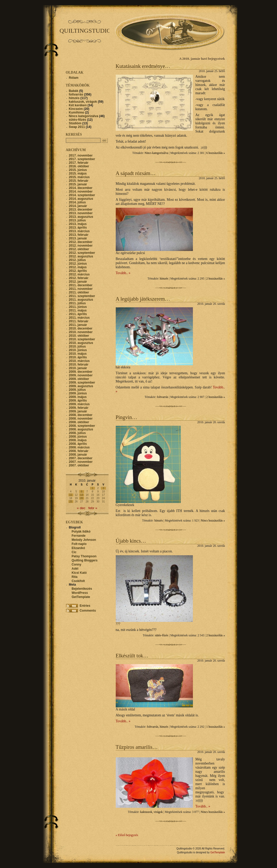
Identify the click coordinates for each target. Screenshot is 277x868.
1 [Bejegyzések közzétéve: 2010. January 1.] (93, 488)
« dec (81, 508)
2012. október (79, 249)
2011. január (78, 325)
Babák (74, 91)
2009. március (79, 404)
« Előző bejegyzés (127, 835)
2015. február (79, 181)
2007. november (81, 462)
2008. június (78, 437)
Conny (77, 565)
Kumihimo (77, 112)
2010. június (78, 350)
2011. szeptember (82, 296)
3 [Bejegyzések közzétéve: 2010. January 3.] (103, 488)
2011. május (78, 310)
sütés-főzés (162, 635)
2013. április (78, 228)
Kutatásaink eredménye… (143, 66)
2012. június (78, 264)
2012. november (81, 246)
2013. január (78, 238)
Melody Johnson (84, 540)
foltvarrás (163, 397)
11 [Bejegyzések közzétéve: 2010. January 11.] (71, 495)
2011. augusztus (81, 300)
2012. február (79, 278)
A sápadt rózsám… (136, 173)
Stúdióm (75, 123)
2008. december (81, 415)
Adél (75, 569)
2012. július (77, 260)
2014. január (78, 206)
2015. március (79, 177)
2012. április (78, 271)
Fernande (79, 536)
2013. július (77, 220)
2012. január (78, 282)
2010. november (81, 332)
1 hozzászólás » (216, 727)
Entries (85, 606)
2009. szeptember (82, 383)
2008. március (79, 447)
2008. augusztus (81, 429)
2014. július (77, 202)
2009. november (81, 375)
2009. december (81, 372)
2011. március (79, 318)
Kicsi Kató (79, 573)
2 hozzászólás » (216, 279)
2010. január (78, 368)
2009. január (78, 411)
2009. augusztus (81, 386)
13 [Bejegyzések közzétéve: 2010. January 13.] (82, 495)
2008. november (81, 419)
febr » (93, 508)
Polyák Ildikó (81, 532)
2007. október (79, 465)
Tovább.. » (123, 273)
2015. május (78, 173)
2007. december (81, 458)
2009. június (78, 393)
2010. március (79, 361)
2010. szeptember (82, 339)
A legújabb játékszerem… (143, 299)
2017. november (81, 155)
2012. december (81, 242)
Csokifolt (78, 581)
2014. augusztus (81, 199)
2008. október (79, 422)
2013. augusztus (81, 217)
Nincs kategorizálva (156, 153)
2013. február (79, 235)
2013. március (79, 231)
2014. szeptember (82, 195)
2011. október (79, 292)
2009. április (78, 401)
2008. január (78, 455)
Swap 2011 (77, 127)
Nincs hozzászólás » (213, 521)
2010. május (78, 354)
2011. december (81, 285)
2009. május (78, 397)
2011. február (79, 321)
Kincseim (76, 109)
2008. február (79, 451)
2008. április (78, 444)
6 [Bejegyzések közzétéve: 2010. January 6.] (82, 492)
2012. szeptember (82, 253)
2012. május (78, 267)
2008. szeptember (82, 426)
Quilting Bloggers (85, 560)
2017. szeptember (82, 159)
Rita (75, 577)
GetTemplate (81, 597)
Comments (88, 611)
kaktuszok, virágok (151, 812)
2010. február (79, 364)
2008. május (78, 440)
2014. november (81, 192)
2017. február (79, 163)
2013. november (81, 213)
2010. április (78, 357)
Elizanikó (78, 548)
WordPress (80, 593)
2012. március (79, 274)
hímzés (164, 279)
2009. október (79, 379)
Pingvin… (127, 417)
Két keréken (78, 105)
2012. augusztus (81, 256)
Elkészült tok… (132, 656)
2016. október (79, 166)
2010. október (79, 336)
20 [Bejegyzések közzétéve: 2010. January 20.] (82, 498)
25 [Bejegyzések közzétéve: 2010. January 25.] (71, 502)
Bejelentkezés (82, 589)
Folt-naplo (79, 544)
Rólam (74, 78)
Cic (74, 552)
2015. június (78, 170)
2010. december (81, 328)
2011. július (77, 303)
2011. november (81, 289)
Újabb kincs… (131, 541)
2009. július (77, 390)
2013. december (81, 210)
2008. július (77, 433)
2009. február (79, 408)
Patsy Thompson (84, 556)
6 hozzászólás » (216, 153)
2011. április (78, 314)
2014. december (81, 188)
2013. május (78, 224)
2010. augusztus (81, 343)
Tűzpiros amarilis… (137, 747)
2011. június (78, 307)
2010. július (77, 346)
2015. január (78, 184)
